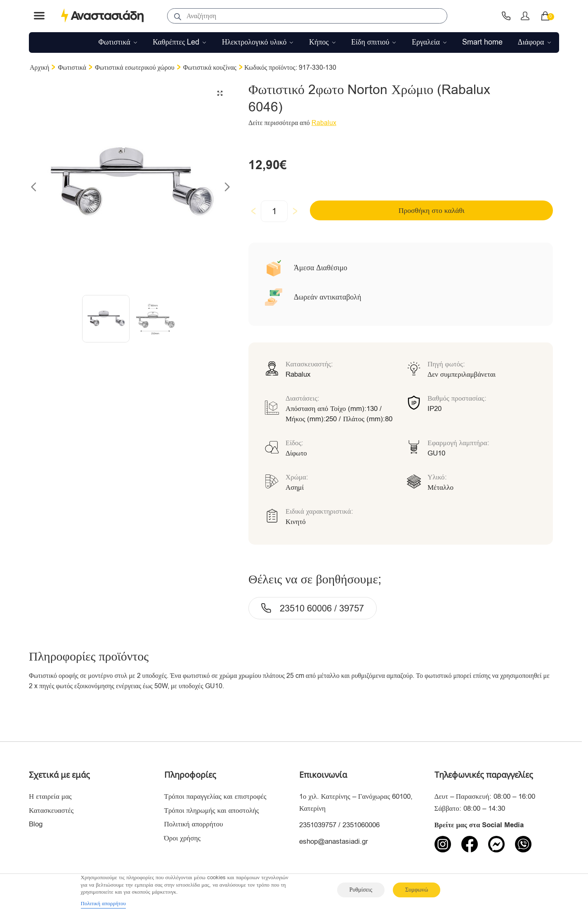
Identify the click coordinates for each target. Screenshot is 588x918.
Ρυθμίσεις (361, 890)
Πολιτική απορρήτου (194, 824)
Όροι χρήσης (183, 838)
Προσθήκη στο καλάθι (380, 211)
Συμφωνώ (417, 890)
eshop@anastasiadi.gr (334, 841)
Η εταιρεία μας (50, 796)
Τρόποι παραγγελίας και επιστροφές (215, 796)
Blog (36, 824)
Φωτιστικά (72, 68)
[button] (220, 94)
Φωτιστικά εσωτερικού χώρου (135, 68)
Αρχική (39, 68)
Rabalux (324, 123)
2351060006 (361, 825)
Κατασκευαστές (51, 811)
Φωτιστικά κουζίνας (210, 68)
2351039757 (318, 825)
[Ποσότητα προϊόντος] (274, 211)
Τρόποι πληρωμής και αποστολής (212, 811)
